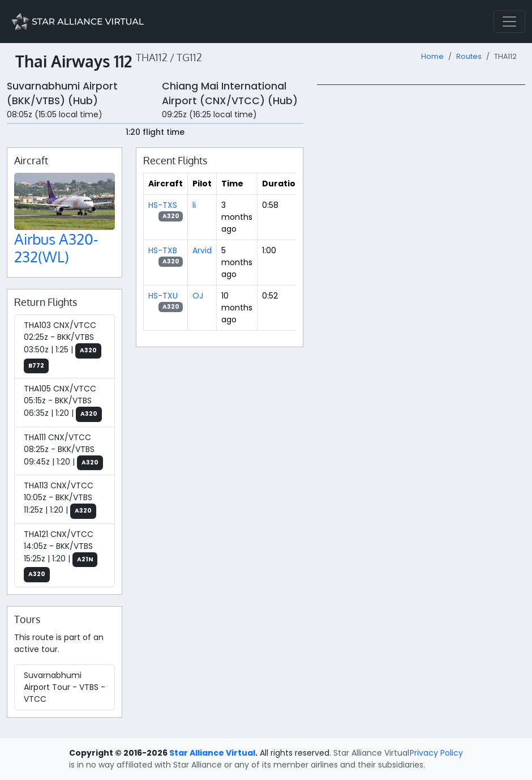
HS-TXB (163, 250)
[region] (421, 254)
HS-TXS (163, 205)
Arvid (202, 250)
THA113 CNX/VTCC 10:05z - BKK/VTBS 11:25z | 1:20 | (60, 499)
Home (432, 56)
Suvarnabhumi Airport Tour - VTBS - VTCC (65, 687)
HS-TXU (163, 296)
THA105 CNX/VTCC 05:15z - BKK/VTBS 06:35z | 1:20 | (63, 402)
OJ (198, 296)
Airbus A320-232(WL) (56, 248)
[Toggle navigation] (509, 22)
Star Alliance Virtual (212, 753)
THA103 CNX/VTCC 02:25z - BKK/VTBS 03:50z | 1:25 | (63, 346)
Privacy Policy (436, 753)
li (194, 205)
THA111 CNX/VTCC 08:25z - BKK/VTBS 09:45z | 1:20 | (63, 451)
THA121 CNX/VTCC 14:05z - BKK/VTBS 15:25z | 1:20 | (61, 555)
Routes (469, 56)
